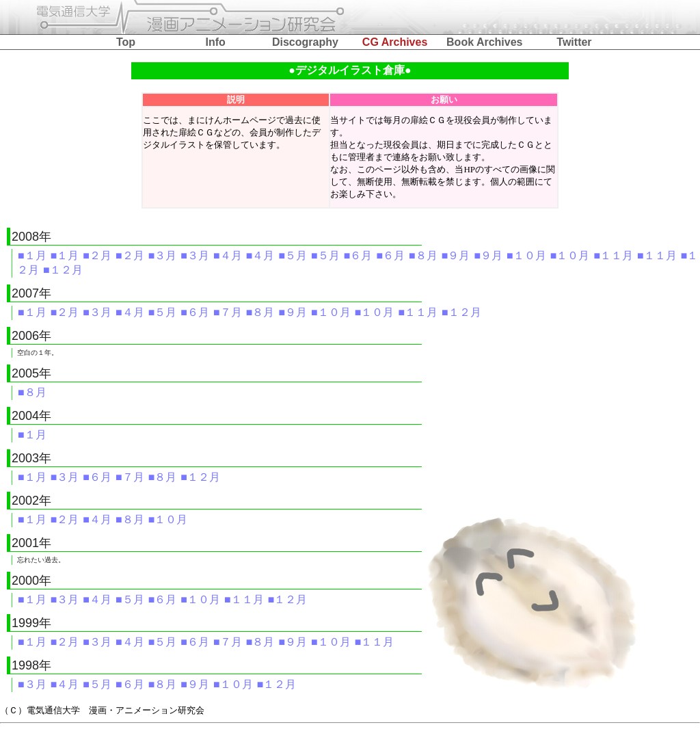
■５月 (293, 255)
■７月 (228, 312)
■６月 (358, 255)
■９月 (456, 255)
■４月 (228, 255)
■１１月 (613, 255)
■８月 (423, 255)
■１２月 (63, 270)
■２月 (97, 255)
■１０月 (526, 255)
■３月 (163, 255)
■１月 (32, 255)
